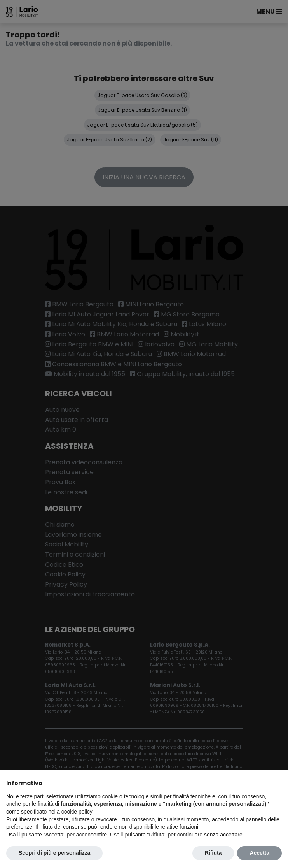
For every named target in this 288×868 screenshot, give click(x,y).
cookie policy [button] (77, 812)
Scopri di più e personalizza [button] (54, 853)
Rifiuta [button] (213, 853)
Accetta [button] (259, 853)
